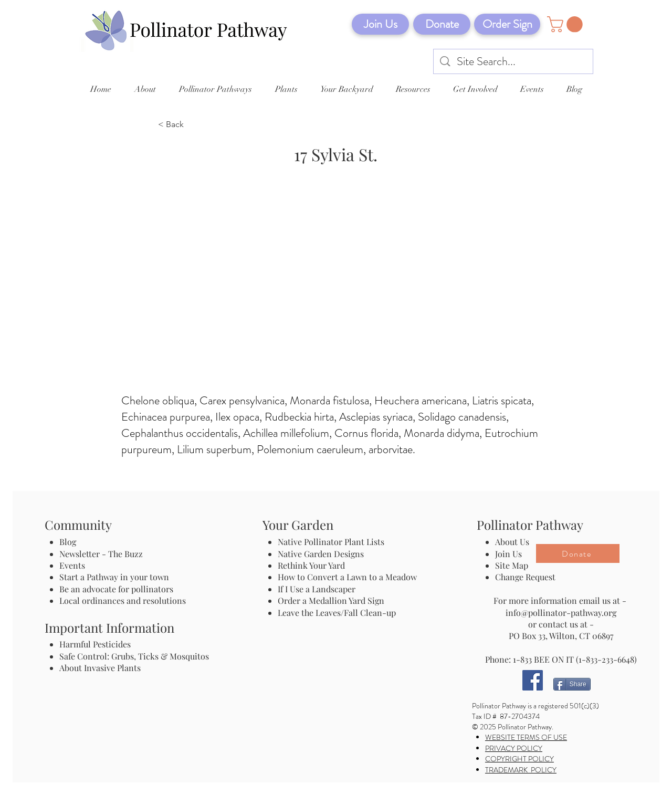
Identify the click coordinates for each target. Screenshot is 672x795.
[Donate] (442, 24)
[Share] (572, 684)
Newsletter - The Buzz (101, 554)
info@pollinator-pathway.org (561, 613)
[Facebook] (533, 680)
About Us (512, 542)
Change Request (525, 577)
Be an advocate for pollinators (116, 589)
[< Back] (193, 125)
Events (72, 565)
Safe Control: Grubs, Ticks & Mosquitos (134, 656)
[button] (567, 24)
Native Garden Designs (321, 554)
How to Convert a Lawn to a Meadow (347, 577)
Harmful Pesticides (95, 644)
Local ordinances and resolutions (123, 600)
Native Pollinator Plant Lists (331, 542)
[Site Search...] (514, 62)
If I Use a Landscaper (317, 589)
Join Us (508, 554)
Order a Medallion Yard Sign (331, 600)
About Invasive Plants (100, 668)
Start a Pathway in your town (114, 577)
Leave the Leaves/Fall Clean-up (337, 613)
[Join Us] (380, 24)
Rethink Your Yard (311, 565)
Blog (70, 542)
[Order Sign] (507, 24)
